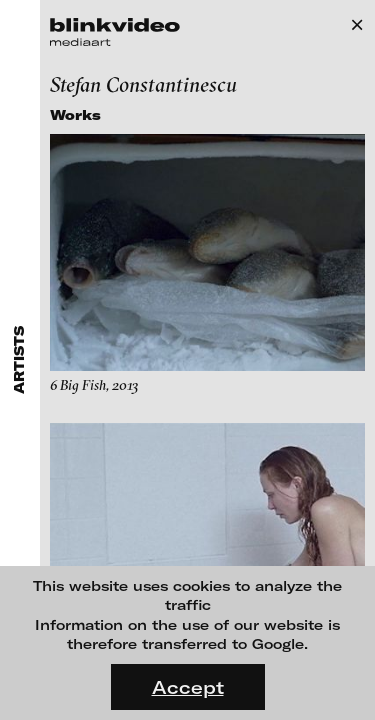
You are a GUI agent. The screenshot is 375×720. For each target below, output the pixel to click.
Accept (188, 687)
